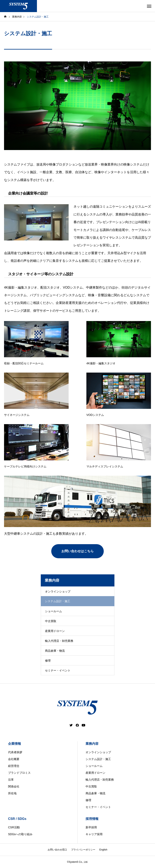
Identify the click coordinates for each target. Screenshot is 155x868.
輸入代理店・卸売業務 (59, 641)
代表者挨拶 (15, 752)
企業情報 (15, 744)
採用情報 (92, 819)
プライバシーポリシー (83, 850)
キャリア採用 (94, 834)
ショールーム (53, 611)
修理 (48, 661)
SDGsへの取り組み (20, 834)
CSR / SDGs (17, 819)
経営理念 (14, 766)
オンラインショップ (58, 591)
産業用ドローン (55, 631)
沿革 (11, 780)
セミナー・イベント (58, 670)
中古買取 (51, 621)
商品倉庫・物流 (55, 651)
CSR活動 (14, 827)
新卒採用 (91, 827)
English (103, 850)
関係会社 (14, 786)
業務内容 (92, 744)
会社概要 (14, 759)
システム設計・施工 (98, 759)
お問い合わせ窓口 (57, 850)
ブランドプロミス (19, 773)
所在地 (12, 793)
